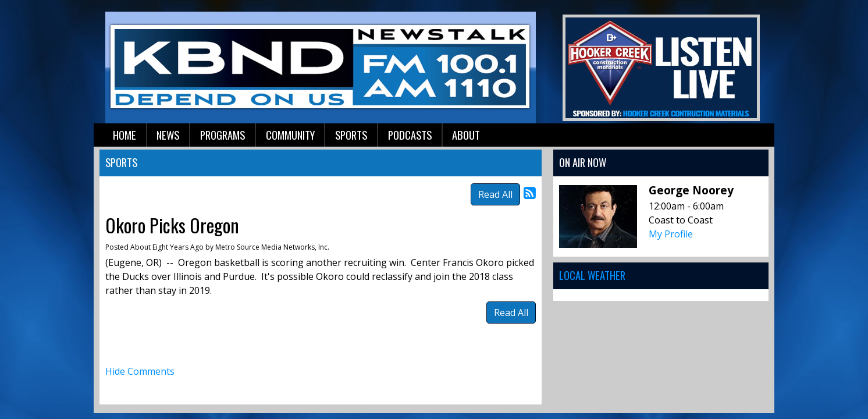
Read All (495, 194)
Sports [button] (351, 135)
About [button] (466, 135)
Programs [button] (223, 135)
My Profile (671, 234)
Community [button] (290, 135)
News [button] (168, 135)
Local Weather (592, 275)
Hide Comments (140, 371)
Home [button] (124, 135)
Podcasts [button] (410, 135)
